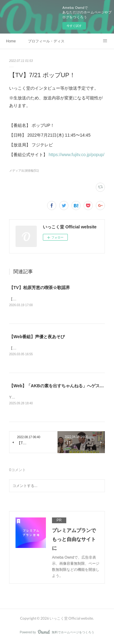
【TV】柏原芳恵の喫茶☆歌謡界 (40, 288)
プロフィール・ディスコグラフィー (46, 41)
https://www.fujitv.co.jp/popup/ (76, 155)
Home (11, 41)
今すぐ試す (74, 26)
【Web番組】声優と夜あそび (37, 337)
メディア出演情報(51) (24, 171)
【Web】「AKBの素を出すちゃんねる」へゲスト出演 (61, 386)
